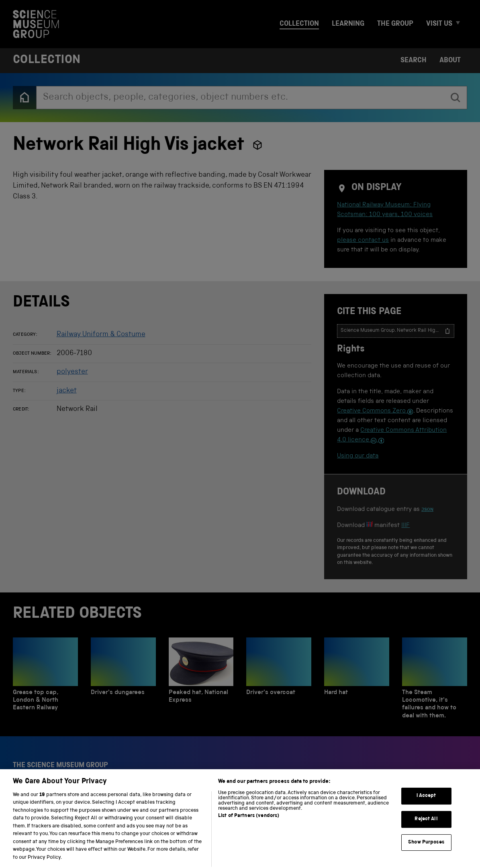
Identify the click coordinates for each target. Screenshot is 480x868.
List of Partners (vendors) (249, 825)
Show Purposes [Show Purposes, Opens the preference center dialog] (426, 851)
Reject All (426, 828)
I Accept (426, 805)
